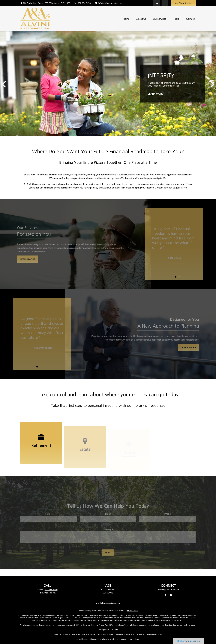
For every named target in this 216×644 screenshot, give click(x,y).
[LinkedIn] (157, 3)
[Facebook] (165, 3)
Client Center (184, 3)
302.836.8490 (82, 3)
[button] (126, 19)
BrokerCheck (132, 610)
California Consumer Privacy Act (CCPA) (98, 625)
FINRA (130, 639)
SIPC (138, 639)
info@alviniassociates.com (108, 3)
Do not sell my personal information (182, 625)
